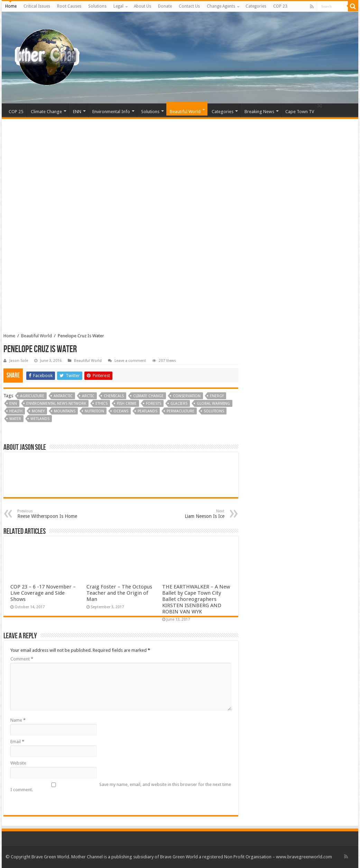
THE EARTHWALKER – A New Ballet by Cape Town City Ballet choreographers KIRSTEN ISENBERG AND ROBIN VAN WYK (196, 599)
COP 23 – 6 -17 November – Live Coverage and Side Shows (43, 593)
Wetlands (40, 419)
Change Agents (221, 6)
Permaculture (181, 411)
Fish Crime (127, 404)
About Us (142, 6)
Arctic (88, 396)
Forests (154, 404)
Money (38, 411)
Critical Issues (37, 6)
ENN (77, 112)
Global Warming (213, 404)
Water (15, 419)
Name (18, 720)
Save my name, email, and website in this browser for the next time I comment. (121, 787)
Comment (22, 659)
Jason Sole (19, 361)
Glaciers (179, 404)
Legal (118, 6)
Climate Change (46, 112)
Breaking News (259, 112)
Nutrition (94, 411)
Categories (256, 6)
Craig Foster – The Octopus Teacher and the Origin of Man (119, 593)
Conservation (187, 396)
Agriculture (32, 396)
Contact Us (189, 6)
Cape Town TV (300, 112)
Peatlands (147, 411)
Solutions (97, 6)
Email (17, 742)
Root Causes (69, 6)
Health (16, 411)
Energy (217, 396)
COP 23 (280, 6)
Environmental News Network (56, 404)
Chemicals (114, 396)
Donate (165, 6)
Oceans (121, 411)
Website (18, 763)
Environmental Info (111, 112)
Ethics (101, 404)
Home (11, 6)
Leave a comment (130, 361)
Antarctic (63, 396)
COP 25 (16, 112)
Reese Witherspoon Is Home (53, 514)
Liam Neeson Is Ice (189, 514)
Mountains (65, 411)
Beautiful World (185, 112)
